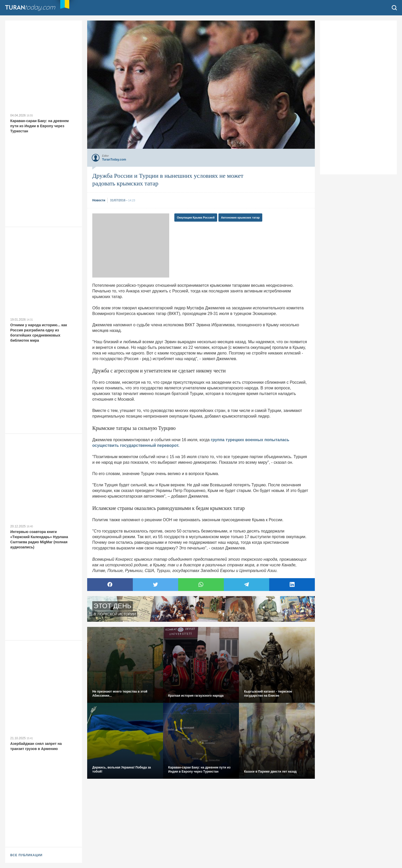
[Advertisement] (131, 245)
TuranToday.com (36, 8)
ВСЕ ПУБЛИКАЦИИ (26, 855)
